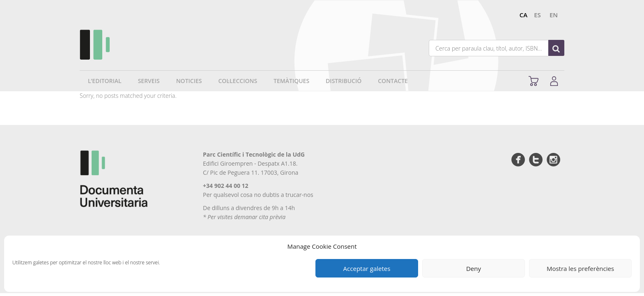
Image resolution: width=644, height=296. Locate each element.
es (537, 15)
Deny (474, 268)
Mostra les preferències (580, 268)
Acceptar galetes (367, 268)
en (554, 15)
